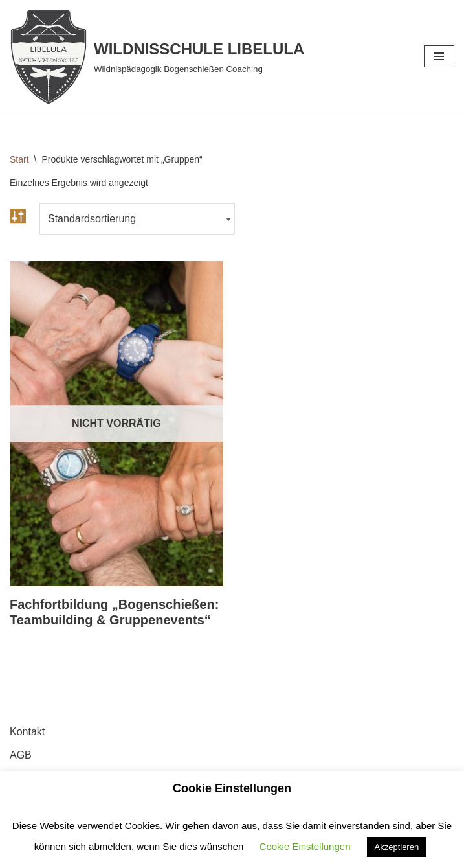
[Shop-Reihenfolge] (137, 219)
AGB (21, 755)
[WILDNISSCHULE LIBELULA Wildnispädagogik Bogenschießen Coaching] (157, 57)
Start (19, 159)
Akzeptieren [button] (397, 847)
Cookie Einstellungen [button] (305, 846)
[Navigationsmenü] (439, 56)
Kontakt (27, 732)
